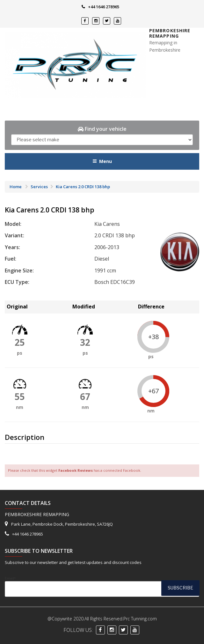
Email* (102, 586)
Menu (102, 161)
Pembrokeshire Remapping (170, 33)
